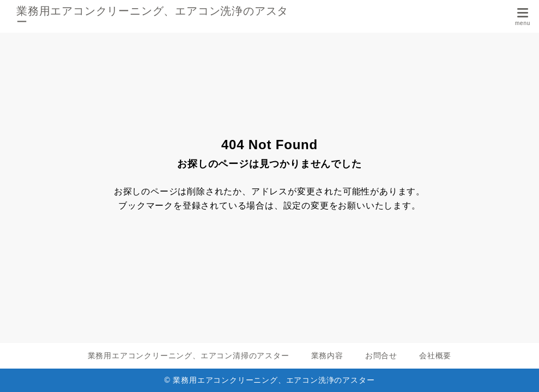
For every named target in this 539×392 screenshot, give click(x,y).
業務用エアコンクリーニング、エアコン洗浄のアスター (152, 16)
